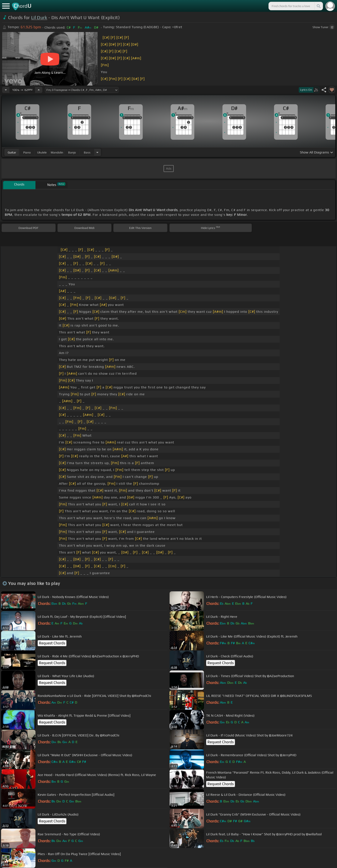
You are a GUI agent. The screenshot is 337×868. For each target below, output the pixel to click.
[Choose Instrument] (97, 152)
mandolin (57, 152)
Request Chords (52, 643)
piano (27, 152)
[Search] (318, 6)
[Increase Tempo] (39, 90)
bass (87, 152)
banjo (72, 152)
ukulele (42, 152)
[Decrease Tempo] (6, 90)
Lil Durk (39, 18)
